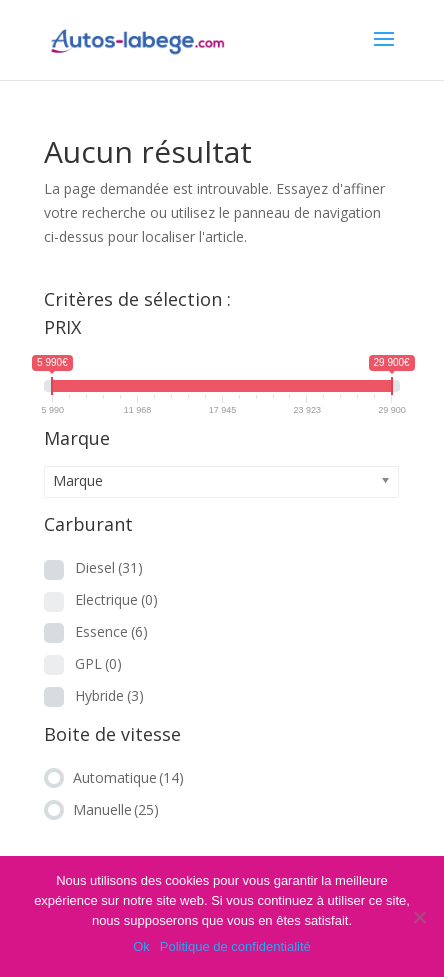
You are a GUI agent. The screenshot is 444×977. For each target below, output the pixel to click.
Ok (141, 946)
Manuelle (116, 809)
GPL (98, 663)
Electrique (116, 599)
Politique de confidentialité (235, 946)
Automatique (128, 777)
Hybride (109, 695)
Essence (111, 631)
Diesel (109, 567)
